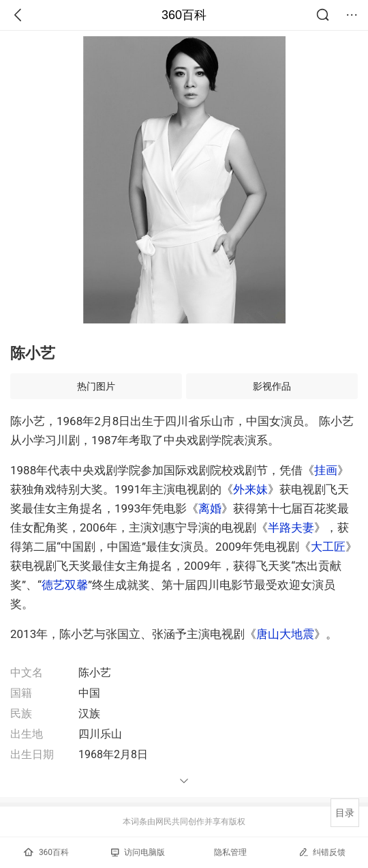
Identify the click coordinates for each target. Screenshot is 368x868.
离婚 (210, 508)
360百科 (184, 15)
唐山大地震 (285, 634)
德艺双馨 (65, 585)
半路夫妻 (291, 527)
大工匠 (328, 547)
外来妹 (250, 489)
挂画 (326, 470)
